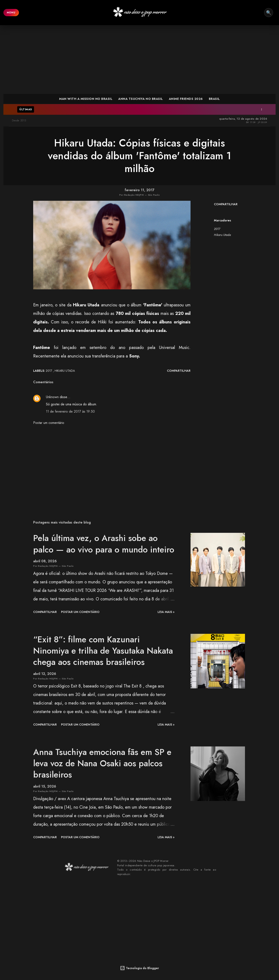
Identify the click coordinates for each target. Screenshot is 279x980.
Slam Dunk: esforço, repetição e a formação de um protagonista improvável (195, 109)
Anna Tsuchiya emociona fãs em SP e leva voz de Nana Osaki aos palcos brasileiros (102, 763)
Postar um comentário (49, 423)
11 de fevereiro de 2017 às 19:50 (70, 411)
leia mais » (166, 612)
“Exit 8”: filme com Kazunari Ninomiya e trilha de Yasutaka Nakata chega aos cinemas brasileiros (103, 651)
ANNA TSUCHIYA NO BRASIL (141, 99)
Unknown (52, 397)
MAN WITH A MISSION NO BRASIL (86, 99)
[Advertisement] (139, 59)
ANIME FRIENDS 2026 (186, 99)
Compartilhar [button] (226, 204)
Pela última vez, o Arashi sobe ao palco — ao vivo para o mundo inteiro (104, 544)
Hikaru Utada (222, 235)
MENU (11, 13)
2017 (217, 229)
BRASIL (214, 99)
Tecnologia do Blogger (139, 968)
